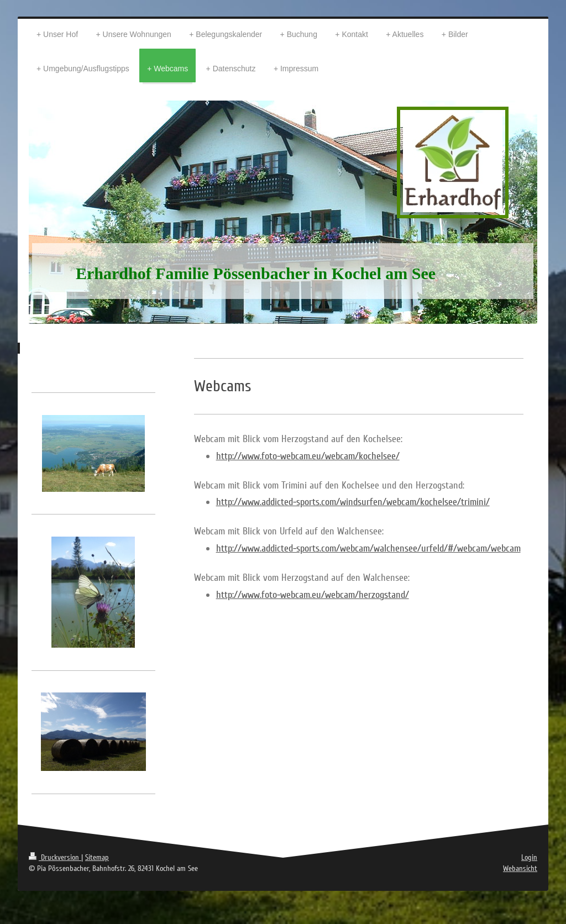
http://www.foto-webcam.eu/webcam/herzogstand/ (313, 595)
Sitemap (97, 857)
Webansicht (520, 868)
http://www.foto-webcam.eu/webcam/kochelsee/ (308, 456)
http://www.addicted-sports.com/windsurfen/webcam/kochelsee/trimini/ (353, 502)
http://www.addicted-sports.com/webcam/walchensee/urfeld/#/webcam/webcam (368, 548)
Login (529, 857)
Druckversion (55, 857)
